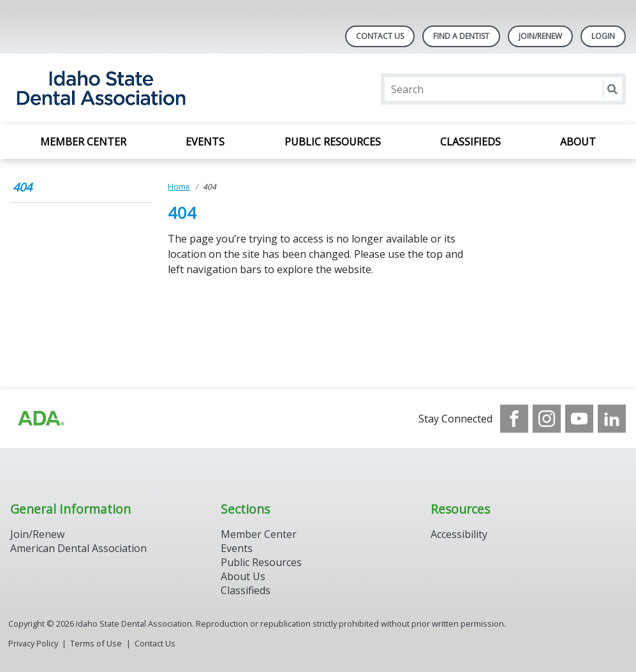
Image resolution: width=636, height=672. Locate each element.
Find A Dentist (461, 36)
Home (179, 187)
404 (22, 187)
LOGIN (603, 36)
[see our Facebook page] (514, 419)
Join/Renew (540, 36)
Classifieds (470, 142)
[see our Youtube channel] (579, 419)
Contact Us (380, 36)
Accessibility (459, 534)
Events (205, 142)
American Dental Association (78, 548)
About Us (243, 576)
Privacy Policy (33, 643)
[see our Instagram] (547, 419)
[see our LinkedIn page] (612, 419)
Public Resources (333, 142)
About (578, 142)
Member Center (83, 142)
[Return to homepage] (175, 89)
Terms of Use (96, 643)
